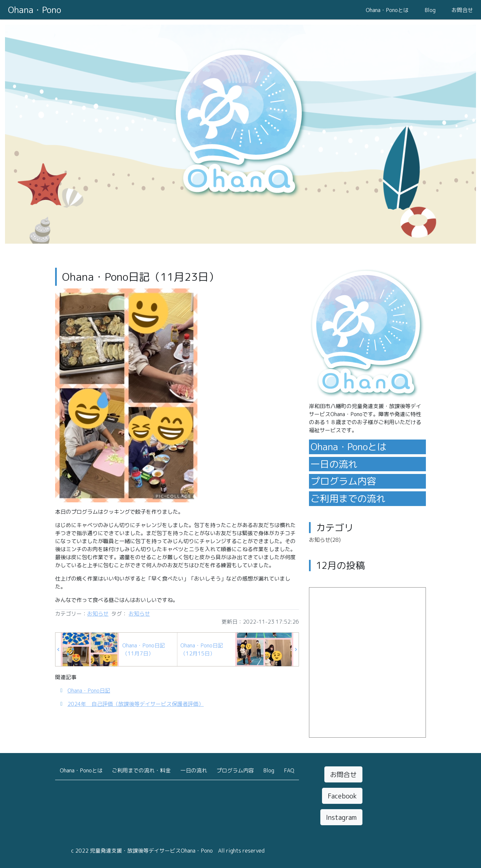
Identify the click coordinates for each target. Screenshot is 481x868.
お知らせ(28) (325, 540)
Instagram (341, 817)
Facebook (342, 796)
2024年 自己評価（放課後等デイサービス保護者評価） (136, 704)
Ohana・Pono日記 (89, 691)
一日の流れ (334, 464)
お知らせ (98, 614)
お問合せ (462, 10)
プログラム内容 (343, 481)
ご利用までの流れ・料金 (141, 770)
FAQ (289, 770)
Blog (430, 10)
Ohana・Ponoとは (387, 10)
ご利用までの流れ (348, 499)
